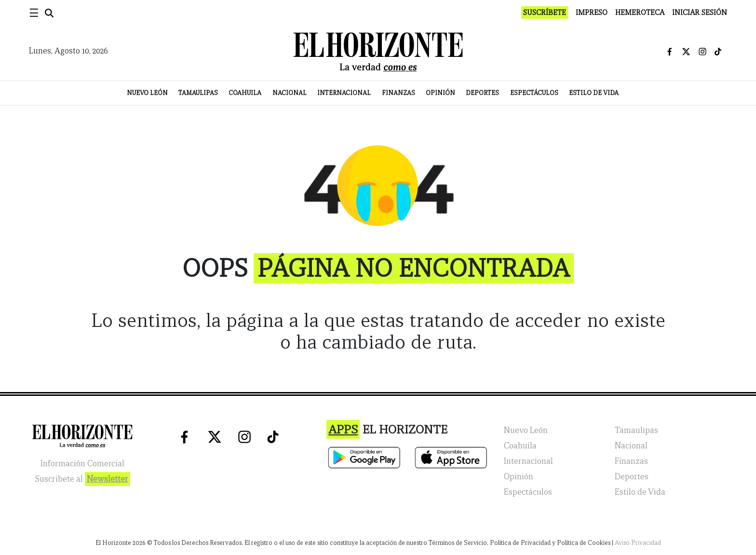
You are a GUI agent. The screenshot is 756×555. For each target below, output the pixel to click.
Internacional (344, 93)
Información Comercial (82, 464)
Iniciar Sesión (700, 13)
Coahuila (245, 93)
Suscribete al (82, 479)
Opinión (440, 93)
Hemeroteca (640, 13)
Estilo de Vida (594, 93)
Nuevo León (147, 93)
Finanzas (398, 93)
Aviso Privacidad (638, 543)
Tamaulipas (198, 93)
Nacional (290, 93)
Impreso (592, 13)
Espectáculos (534, 93)
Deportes (482, 93)
